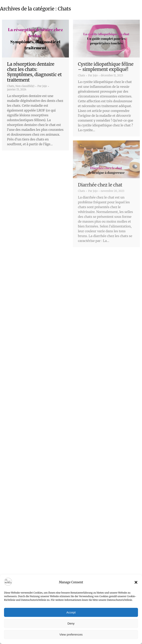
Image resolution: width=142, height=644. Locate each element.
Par (42, 86)
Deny (71, 623)
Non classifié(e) (25, 86)
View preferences (71, 634)
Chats (11, 86)
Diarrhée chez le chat (100, 185)
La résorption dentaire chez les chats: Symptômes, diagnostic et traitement (34, 72)
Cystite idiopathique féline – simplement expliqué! (106, 67)
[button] (136, 582)
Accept (71, 612)
